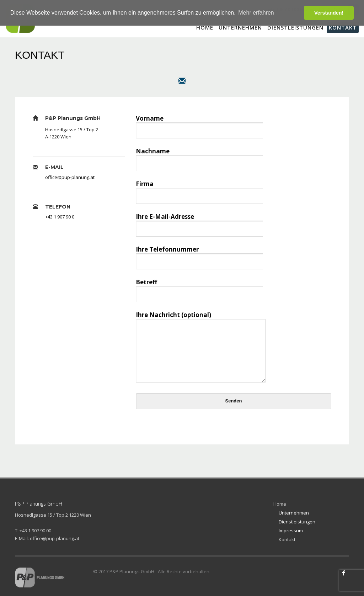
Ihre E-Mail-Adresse (199, 222)
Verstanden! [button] (329, 13)
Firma (199, 189)
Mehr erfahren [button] (256, 13)
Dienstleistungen (297, 522)
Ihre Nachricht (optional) (201, 348)
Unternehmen (294, 513)
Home (280, 504)
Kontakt (287, 539)
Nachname (199, 157)
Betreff (199, 288)
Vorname (199, 124)
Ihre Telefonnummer (199, 255)
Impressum (291, 531)
